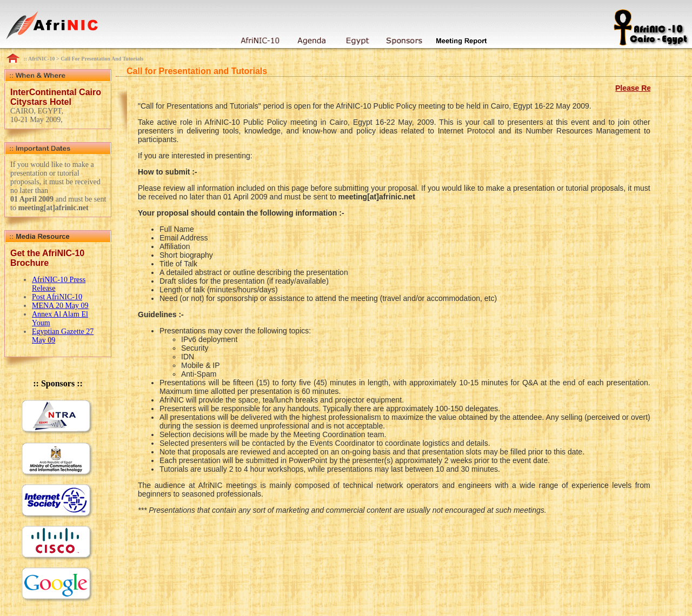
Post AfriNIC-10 (57, 297)
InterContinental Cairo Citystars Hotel (56, 97)
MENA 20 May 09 (60, 306)
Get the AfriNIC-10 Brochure (47, 258)
